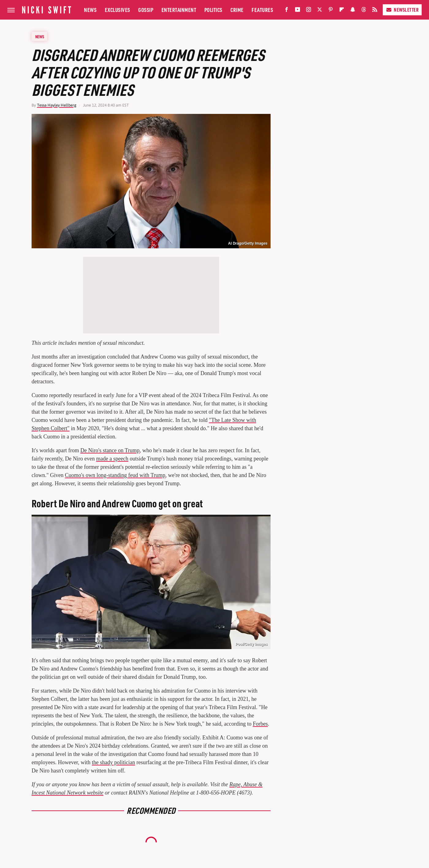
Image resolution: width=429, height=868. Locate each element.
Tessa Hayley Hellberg (57, 105)
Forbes (260, 724)
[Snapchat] (353, 11)
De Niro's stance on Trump (110, 450)
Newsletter (402, 10)
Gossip (146, 10)
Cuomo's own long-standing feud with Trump (115, 475)
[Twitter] (320, 11)
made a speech (112, 459)
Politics (213, 10)
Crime (237, 10)
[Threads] (364, 11)
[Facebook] (287, 11)
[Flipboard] (342, 11)
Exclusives (118, 10)
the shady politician (114, 762)
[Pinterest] (331, 11)
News (90, 10)
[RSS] (375, 11)
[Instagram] (309, 11)
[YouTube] (298, 11)
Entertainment (179, 10)
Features (262, 10)
